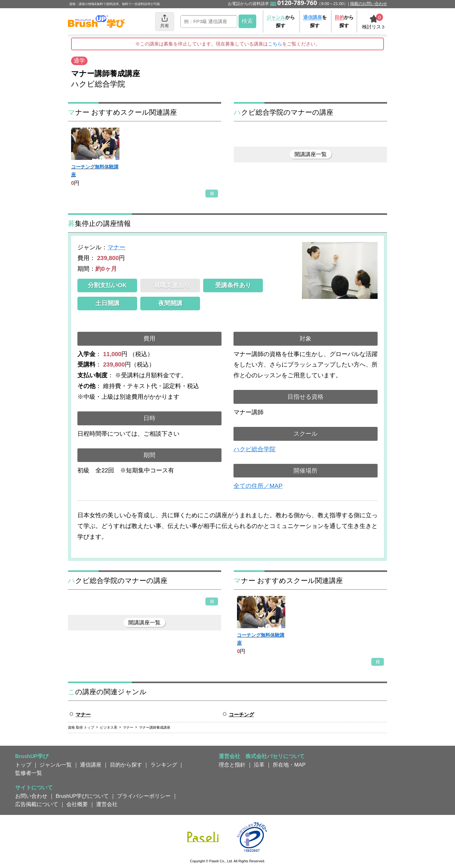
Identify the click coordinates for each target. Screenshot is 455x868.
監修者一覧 (29, 773)
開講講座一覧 (311, 154)
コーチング (241, 715)
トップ (23, 765)
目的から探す (126, 765)
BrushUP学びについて (82, 796)
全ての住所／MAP (258, 486)
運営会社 (107, 804)
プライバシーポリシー (144, 796)
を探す (315, 21)
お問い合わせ (31, 796)
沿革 (259, 765)
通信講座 (91, 765)
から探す (281, 21)
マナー (116, 247)
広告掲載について (37, 804)
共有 (165, 21)
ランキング (164, 765)
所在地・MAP (289, 765)
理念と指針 (232, 765)
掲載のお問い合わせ (369, 4)
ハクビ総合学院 (255, 449)
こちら (275, 44)
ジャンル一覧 (56, 765)
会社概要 (77, 804)
